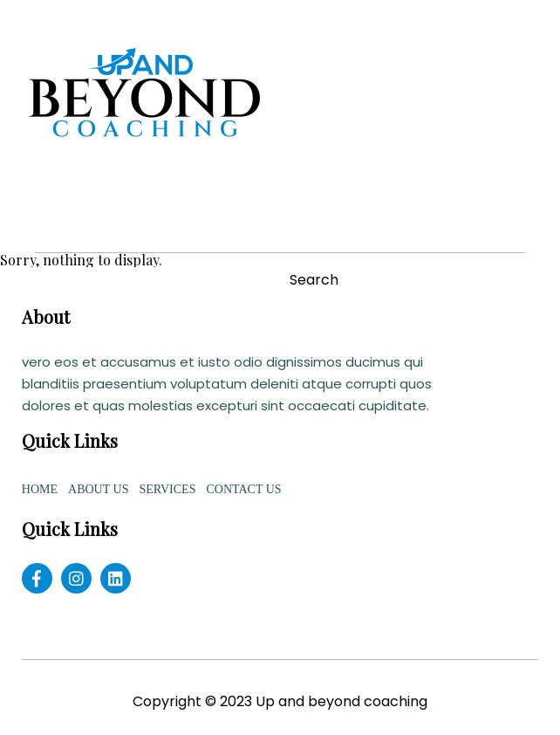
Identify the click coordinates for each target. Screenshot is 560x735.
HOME (40, 489)
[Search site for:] (140, 280)
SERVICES (167, 489)
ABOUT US (98, 489)
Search (314, 280)
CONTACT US (243, 489)
